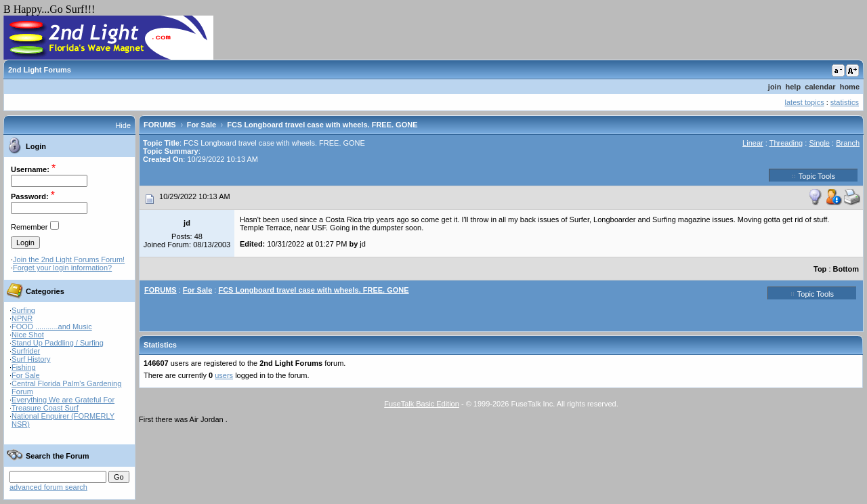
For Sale (26, 375)
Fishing (23, 367)
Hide (123, 125)
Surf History (31, 359)
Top (820, 269)
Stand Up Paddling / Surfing (58, 343)
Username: (30, 169)
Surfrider (26, 351)
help (794, 87)
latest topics (805, 102)
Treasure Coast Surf (45, 408)
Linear (753, 143)
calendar (820, 87)
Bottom (846, 269)
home (850, 87)
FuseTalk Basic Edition (422, 404)
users (224, 375)
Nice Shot (28, 335)
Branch (848, 143)
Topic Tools (813, 175)
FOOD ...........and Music (52, 327)
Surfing (23, 310)
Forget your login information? (62, 268)
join (775, 87)
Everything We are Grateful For (63, 400)
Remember (29, 227)
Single (819, 143)
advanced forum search (48, 487)
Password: (30, 196)
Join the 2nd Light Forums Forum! (69, 259)
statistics (845, 102)
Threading (786, 143)
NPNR (22, 318)
